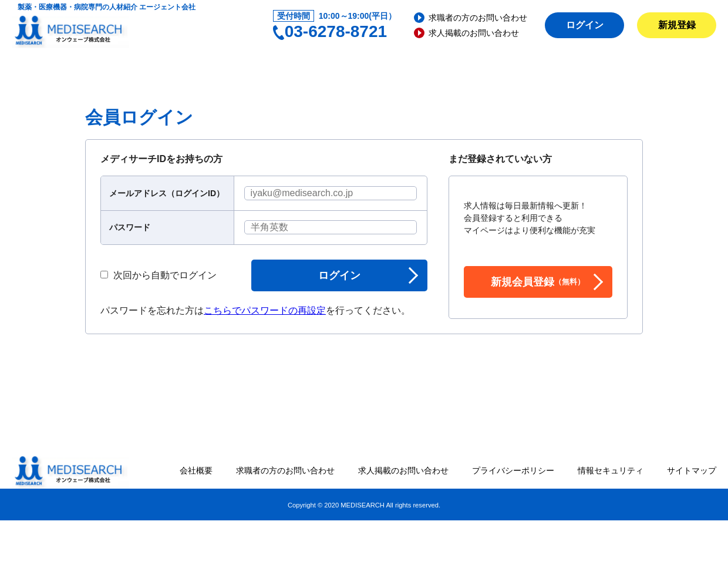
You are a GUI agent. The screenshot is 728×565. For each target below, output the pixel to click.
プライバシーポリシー (513, 470)
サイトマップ (692, 470)
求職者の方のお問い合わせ (478, 18)
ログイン (585, 25)
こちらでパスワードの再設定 (265, 310)
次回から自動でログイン (159, 275)
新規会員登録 (538, 282)
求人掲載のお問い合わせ (474, 33)
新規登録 (677, 25)
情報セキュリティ (611, 470)
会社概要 (196, 470)
